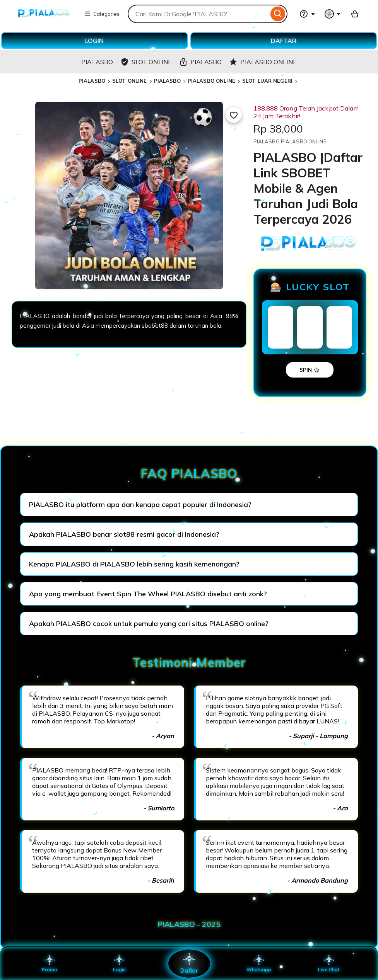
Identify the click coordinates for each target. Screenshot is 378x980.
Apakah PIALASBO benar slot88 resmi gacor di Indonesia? (124, 534)
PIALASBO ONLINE (211, 81)
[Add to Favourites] (234, 115)
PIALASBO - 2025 (189, 924)
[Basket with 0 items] (355, 14)
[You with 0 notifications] (333, 14)
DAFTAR (284, 41)
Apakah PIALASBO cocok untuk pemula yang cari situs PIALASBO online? (149, 624)
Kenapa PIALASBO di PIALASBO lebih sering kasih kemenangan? (134, 564)
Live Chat (329, 963)
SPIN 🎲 (310, 370)
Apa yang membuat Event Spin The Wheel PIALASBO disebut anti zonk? (148, 594)
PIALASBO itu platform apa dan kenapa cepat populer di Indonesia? (140, 504)
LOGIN (94, 41)
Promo (49, 963)
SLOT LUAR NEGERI (267, 81)
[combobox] (198, 14)
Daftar (189, 963)
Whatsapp (259, 963)
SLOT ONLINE (129, 81)
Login (119, 963)
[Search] (278, 14)
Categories (102, 14)
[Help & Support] (307, 14)
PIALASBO (92, 81)
